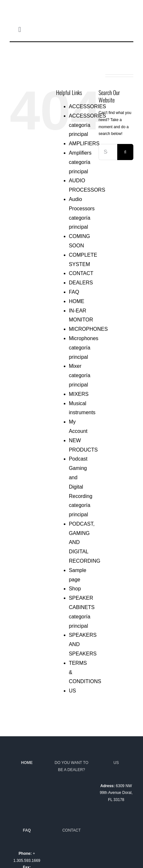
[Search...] (108, 152)
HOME (77, 301)
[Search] (125, 152)
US (72, 691)
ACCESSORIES (88, 106)
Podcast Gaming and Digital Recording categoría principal (81, 487)
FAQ (74, 292)
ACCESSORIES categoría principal (88, 125)
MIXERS (79, 394)
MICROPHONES (88, 329)
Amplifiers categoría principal (80, 162)
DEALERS (81, 283)
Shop (75, 589)
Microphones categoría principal (84, 348)
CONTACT (81, 273)
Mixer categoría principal (80, 375)
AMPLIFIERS (84, 143)
